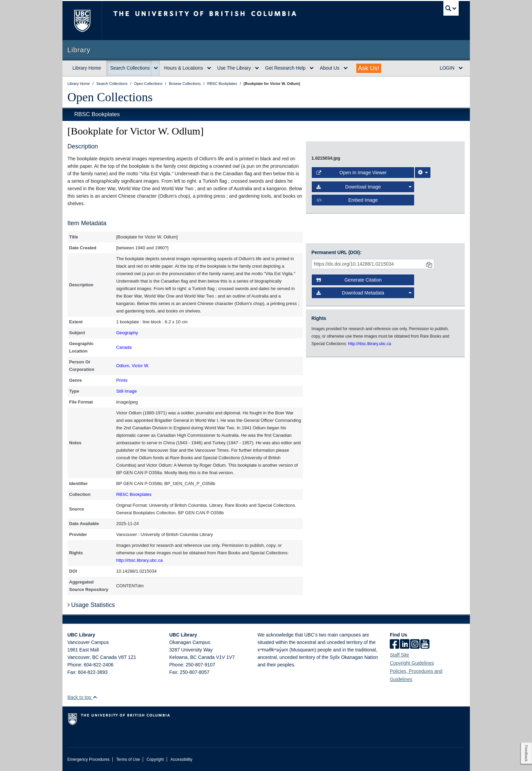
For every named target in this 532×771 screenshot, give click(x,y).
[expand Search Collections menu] (156, 68)
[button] (95, 697)
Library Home (87, 68)
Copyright (155, 759)
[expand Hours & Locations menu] (209, 68)
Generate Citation (349, 280)
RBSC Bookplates (97, 114)
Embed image (347, 200)
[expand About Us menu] (346, 68)
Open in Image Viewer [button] (352, 173)
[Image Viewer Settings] (423, 173)
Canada (124, 347)
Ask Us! (369, 68)
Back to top (83, 697)
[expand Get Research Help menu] (312, 68)
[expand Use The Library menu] (257, 68)
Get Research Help (285, 68)
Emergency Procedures (89, 759)
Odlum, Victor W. (133, 366)
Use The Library (234, 68)
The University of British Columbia (82, 21)
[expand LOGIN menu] (461, 68)
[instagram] (415, 645)
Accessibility (181, 759)
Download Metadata (364, 293)
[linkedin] (405, 645)
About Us (330, 68)
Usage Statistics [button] (91, 605)
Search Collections (130, 68)
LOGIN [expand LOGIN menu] (447, 68)
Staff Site (399, 655)
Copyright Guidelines (412, 663)
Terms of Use (128, 759)
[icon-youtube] (425, 645)
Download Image (364, 187)
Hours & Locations (183, 68)
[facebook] (395, 645)
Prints (122, 380)
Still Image (126, 391)
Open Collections (110, 97)
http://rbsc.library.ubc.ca (139, 560)
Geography (127, 333)
